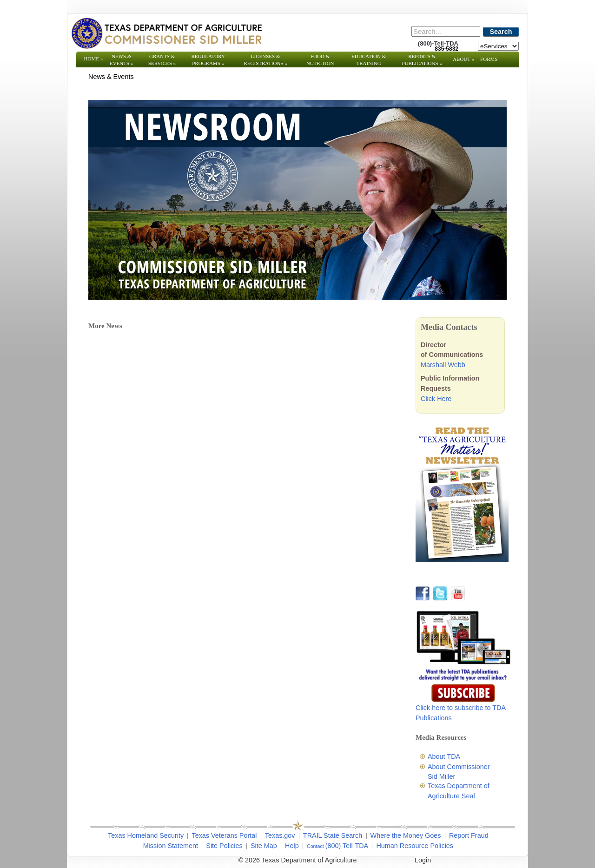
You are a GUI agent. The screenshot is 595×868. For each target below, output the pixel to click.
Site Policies (224, 846)
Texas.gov (280, 835)
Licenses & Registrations (266, 60)
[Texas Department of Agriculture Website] (166, 33)
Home (94, 59)
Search (501, 32)
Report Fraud (469, 835)
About (463, 59)
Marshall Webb (443, 365)
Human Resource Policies (415, 846)
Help (292, 846)
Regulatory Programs (208, 60)
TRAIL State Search (333, 835)
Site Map (264, 846)
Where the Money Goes (406, 835)
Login (423, 860)
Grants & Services (162, 60)
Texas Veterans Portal (224, 835)
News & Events (121, 60)
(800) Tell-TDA (347, 846)
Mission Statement (171, 846)
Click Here (436, 399)
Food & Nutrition (320, 60)
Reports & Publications (422, 60)
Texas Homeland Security (146, 835)
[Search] (446, 31)
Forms (489, 59)
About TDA (444, 756)
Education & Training (369, 60)
